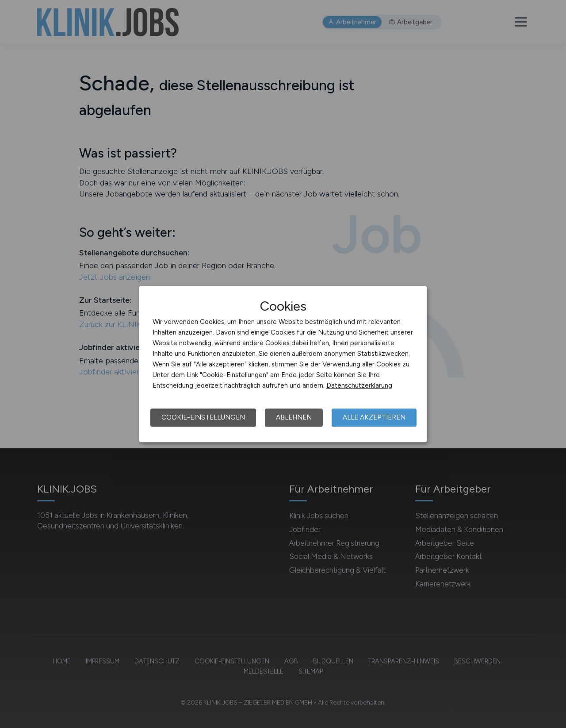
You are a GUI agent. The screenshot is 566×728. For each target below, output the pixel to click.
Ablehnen (294, 417)
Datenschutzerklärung (359, 385)
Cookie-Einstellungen (203, 417)
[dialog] (283, 364)
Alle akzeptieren (374, 417)
